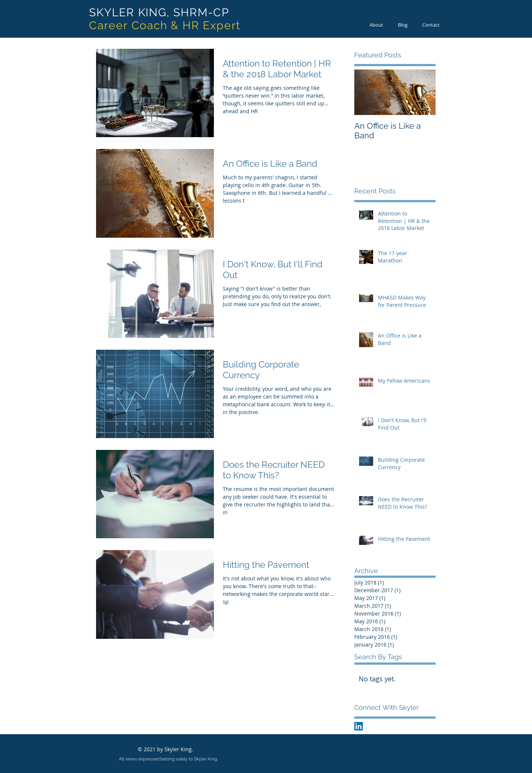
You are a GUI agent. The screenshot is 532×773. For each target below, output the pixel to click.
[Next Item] (424, 92)
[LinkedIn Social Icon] (359, 726)
